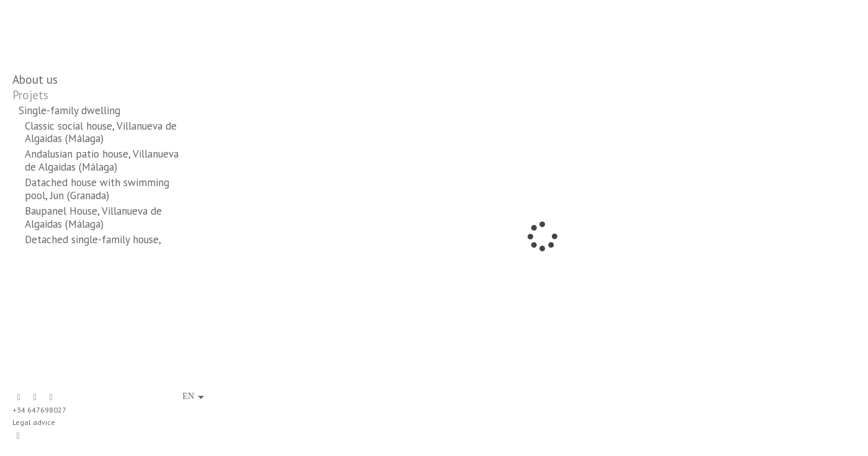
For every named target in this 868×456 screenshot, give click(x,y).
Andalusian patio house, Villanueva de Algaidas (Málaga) (102, 160)
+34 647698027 (39, 410)
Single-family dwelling (69, 110)
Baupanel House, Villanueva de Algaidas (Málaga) (93, 217)
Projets (30, 95)
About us (35, 79)
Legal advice (34, 422)
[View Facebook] (19, 398)
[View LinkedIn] (35, 398)
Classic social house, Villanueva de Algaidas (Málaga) (101, 132)
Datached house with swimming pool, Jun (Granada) (97, 189)
